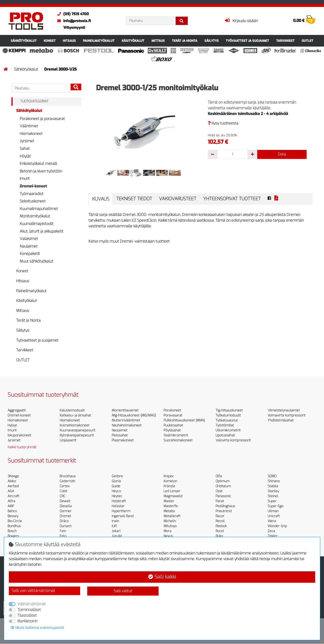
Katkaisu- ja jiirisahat (75, 415)
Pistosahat (120, 435)
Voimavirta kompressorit (287, 415)
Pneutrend (224, 511)
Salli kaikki (162, 577)
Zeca (271, 531)
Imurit (25, 179)
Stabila (273, 486)
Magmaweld (173, 496)
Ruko (219, 536)
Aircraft (13, 496)
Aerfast (13, 486)
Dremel (65, 516)
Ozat (219, 491)
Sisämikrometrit (176, 435)
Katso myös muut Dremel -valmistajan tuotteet (129, 241)
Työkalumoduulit (228, 415)
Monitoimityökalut (35, 216)
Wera (272, 521)
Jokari (116, 531)
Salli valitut (123, 591)
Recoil (220, 521)
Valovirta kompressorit (233, 440)
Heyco (116, 491)
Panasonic (223, 496)
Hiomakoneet (31, 134)
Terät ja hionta (185, 41)
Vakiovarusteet (178, 199)
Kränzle (169, 486)
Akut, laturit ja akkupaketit (42, 231)
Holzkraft (119, 501)
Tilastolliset (27, 615)
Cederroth (67, 481)
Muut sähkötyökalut (36, 261)
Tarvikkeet (285, 41)
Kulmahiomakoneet (75, 425)
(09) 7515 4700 (72, 14)
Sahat (25, 149)
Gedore (117, 476)
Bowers (13, 536)
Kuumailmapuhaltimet (39, 209)
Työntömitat (225, 425)
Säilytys (212, 41)
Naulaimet (29, 246)
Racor (220, 516)
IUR (114, 526)
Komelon (170, 481)
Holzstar (118, 506)
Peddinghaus (225, 506)
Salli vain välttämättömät (33, 591)
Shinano (274, 481)
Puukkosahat (173, 425)
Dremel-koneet (33, 186)
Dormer (66, 511)
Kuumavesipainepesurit (77, 430)
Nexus (168, 536)
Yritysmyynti (74, 28)
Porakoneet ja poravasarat (42, 119)
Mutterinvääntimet (126, 420)
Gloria (116, 481)
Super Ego (276, 506)
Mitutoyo (170, 526)
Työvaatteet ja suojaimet (247, 41)
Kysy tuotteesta (223, 123)
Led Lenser (172, 491)
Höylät (25, 156)
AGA (11, 491)
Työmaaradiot (32, 194)
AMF (11, 506)
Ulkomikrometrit (228, 430)
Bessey (13, 516)
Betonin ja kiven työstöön (41, 171)
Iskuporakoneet (19, 435)
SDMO (272, 476)
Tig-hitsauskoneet (229, 410)
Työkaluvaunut (227, 420)
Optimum (223, 481)
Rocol (220, 531)
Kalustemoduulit (72, 410)
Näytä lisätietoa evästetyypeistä (37, 628)
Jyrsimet (27, 141)
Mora (167, 531)
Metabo (169, 511)
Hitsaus (69, 41)
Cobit (63, 491)
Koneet (50, 41)
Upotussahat (225, 435)
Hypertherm (121, 511)
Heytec (117, 496)
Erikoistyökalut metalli (38, 164)
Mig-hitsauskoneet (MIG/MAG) (134, 415)
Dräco (64, 521)
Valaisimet (29, 239)
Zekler (273, 536)
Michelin (170, 521)
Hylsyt (12, 425)
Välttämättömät (32, 604)
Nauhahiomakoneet (127, 425)
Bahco (12, 511)
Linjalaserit (68, 440)
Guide (116, 486)
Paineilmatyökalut (99, 41)
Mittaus (158, 41)
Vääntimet (29, 126)
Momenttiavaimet (125, 410)
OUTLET (307, 41)
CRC (63, 496)
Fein (63, 531)
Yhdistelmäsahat (281, 420)
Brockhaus (68, 476)
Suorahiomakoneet (178, 440)
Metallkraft (172, 516)
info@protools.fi (73, 21)
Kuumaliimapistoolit (37, 224)
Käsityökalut (133, 41)
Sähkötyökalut (24, 41)
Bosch (12, 531)
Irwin (115, 521)
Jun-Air (117, 536)
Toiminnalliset (29, 610)
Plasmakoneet (123, 440)
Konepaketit (30, 254)
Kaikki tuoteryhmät (22, 447)
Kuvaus (101, 199)
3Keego (13, 476)
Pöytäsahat (172, 430)
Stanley (273, 491)
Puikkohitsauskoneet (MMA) (184, 420)
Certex (65, 486)
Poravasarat (173, 415)
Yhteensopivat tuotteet (232, 199)
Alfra (11, 501)
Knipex (169, 476)
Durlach (66, 526)
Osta (282, 154)
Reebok (221, 526)
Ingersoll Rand (123, 516)
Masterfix (171, 506)
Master (169, 501)
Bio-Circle (15, 521)
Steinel (273, 496)
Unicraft (274, 516)
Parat (220, 501)
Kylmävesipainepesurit (77, 435)
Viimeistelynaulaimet (284, 410)
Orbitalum (223, 486)
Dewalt (65, 501)
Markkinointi (27, 621)
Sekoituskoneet (33, 201)
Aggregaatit (17, 410)
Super (272, 501)
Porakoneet (172, 410)
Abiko (12, 481)
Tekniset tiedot (134, 199)
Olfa (219, 476)
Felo (63, 536)
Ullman (273, 511)
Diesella (66, 506)
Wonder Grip (277, 526)
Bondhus (14, 526)
